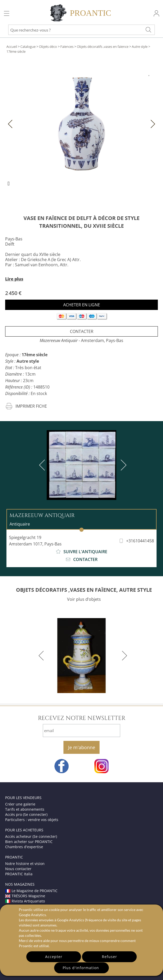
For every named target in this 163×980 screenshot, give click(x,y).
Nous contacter (18, 869)
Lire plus (14, 279)
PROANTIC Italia (19, 874)
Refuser (109, 957)
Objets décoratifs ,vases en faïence (103, 47)
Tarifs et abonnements (25, 809)
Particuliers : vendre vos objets (32, 820)
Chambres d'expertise (24, 847)
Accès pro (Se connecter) (26, 814)
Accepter (54, 957)
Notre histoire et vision (25, 864)
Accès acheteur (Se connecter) (31, 836)
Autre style (140, 47)
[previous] (43, 465)
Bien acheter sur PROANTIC (29, 842)
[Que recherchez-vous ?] (148, 30)
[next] (123, 465)
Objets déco (48, 47)
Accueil (12, 47)
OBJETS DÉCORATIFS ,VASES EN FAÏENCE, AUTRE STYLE (84, 590)
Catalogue (28, 47)
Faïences (67, 47)
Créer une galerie (20, 804)
